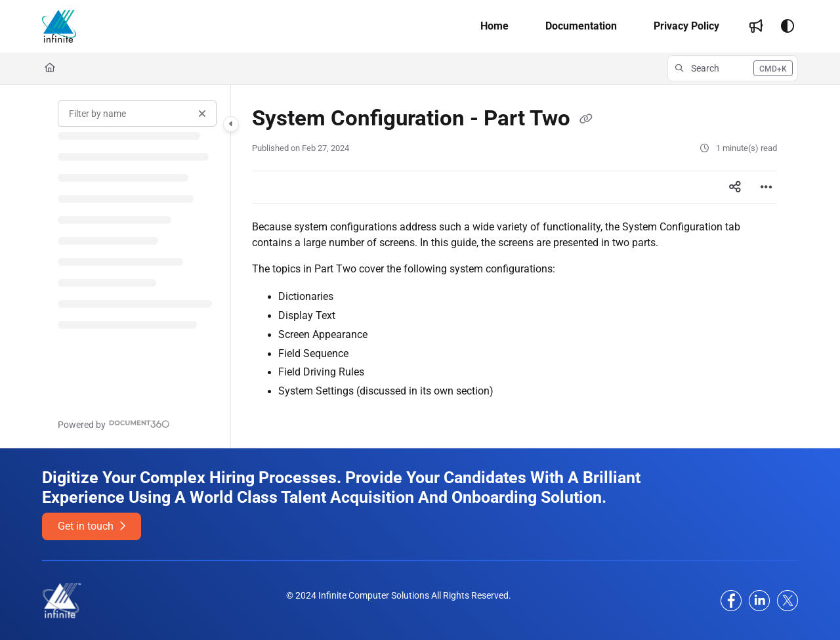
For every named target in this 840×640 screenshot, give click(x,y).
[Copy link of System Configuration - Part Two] (586, 119)
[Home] (50, 68)
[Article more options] (766, 187)
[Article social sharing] (735, 187)
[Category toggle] (231, 124)
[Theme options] (787, 26)
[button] (59, 26)
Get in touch (92, 526)
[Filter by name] (137, 114)
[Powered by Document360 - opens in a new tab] (114, 424)
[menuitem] (494, 26)
